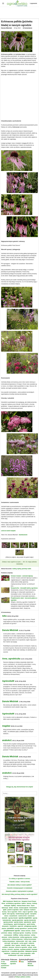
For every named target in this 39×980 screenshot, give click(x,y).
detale (11, 908)
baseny (29, 903)
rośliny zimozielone (9, 941)
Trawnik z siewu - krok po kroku (20, 882)
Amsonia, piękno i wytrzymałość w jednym (20, 891)
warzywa (11, 947)
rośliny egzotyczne (26, 937)
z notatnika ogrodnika (17, 951)
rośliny (14, 569)
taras (13, 945)
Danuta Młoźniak (7, 28)
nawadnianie (13, 916)
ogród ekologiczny (20, 924)
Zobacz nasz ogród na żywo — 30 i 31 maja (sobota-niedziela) (19, 563)
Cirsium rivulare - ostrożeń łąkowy (22, 576)
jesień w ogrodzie (13, 910)
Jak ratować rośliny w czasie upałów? (19, 885)
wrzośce (10, 949)
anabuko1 (7, 740)
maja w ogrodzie (28, 912)
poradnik (10, 928)
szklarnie (31, 943)
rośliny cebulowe (24, 935)
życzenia (20, 955)
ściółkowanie (12, 955)
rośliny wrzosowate (30, 939)
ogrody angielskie (25, 918)
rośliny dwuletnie (14, 937)
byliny (19, 569)
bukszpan (7, 906)
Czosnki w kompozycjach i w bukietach (20, 888)
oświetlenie (13, 926)
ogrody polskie (8, 922)
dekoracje (5, 908)
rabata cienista (26, 931)
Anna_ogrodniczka (11, 659)
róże (26, 941)
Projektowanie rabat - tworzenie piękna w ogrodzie (24, 599)
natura (6, 916)
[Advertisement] (19, 13)
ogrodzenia (27, 922)
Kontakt (4, 968)
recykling (28, 933)
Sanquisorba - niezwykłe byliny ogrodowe (24, 588)
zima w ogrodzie (25, 953)
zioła (33, 953)
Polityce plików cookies (23, 977)
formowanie (33, 908)
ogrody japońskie (18, 920)
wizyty (30, 947)
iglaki (5, 910)
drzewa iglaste (24, 908)
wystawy (16, 949)
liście (20, 912)
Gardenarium (23, 535)
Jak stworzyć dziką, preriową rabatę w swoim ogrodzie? (20, 894)
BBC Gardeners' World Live (12, 901)
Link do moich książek (8, 531)
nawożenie (31, 916)
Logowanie (33, 3)
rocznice (34, 933)
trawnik (23, 945)
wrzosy (4, 949)
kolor (21, 910)
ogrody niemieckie (30, 920)
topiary (18, 945)
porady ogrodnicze (21, 928)
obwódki (5, 918)
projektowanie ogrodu (12, 931)
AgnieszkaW (8, 681)
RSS (21, 962)
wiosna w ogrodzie (21, 947)
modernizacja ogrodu (22, 914)
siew (30, 941)
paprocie (20, 926)
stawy (34, 941)
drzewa (16, 908)
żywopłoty (27, 955)
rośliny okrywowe (17, 939)
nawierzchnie (22, 916)
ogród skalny (31, 924)
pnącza (4, 928)
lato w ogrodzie (12, 912)
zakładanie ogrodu (31, 951)
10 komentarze (27, 28)
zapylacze (7, 953)
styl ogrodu (15, 943)
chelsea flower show (23, 906)
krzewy (4, 912)
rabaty (10, 933)
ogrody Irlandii (13, 918)
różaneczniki (20, 941)
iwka (4, 616)
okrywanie (5, 926)
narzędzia (33, 914)
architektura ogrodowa (13, 903)
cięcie (33, 906)
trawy (28, 945)
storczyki (7, 943)
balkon (24, 903)
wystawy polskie (25, 949)
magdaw (6, 726)
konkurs (33, 910)
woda (35, 947)
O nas (3, 962)
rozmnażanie (8, 935)
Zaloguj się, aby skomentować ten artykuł (19, 787)
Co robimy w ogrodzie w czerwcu (20, 879)
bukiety (35, 903)
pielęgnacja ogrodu (30, 926)
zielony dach (15, 953)
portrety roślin (27, 569)
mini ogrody (11, 914)
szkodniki (8, 945)
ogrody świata (18, 922)
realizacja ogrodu (18, 933)
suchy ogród (24, 943)
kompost (27, 910)
